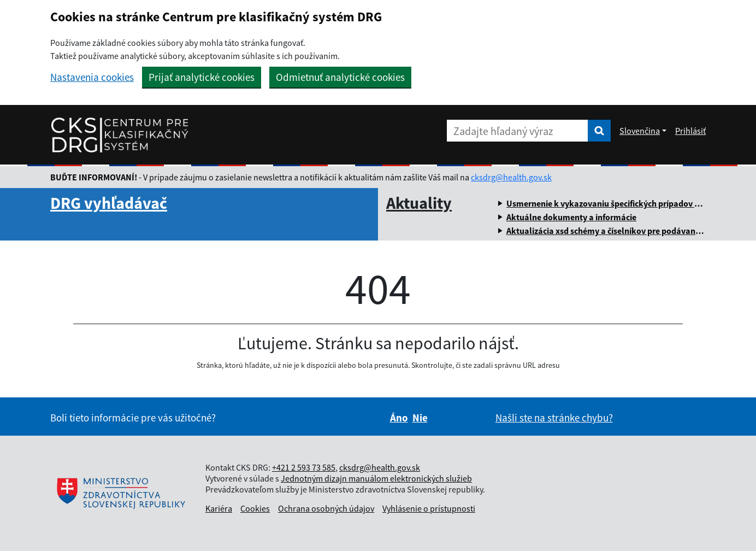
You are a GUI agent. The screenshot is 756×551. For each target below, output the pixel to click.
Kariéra (219, 508)
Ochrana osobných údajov (326, 508)
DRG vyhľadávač (109, 203)
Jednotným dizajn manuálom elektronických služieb (376, 478)
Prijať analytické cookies (202, 77)
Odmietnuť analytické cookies (340, 77)
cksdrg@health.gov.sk (511, 177)
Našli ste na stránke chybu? (554, 418)
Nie (420, 418)
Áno (399, 418)
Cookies (255, 508)
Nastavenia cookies (92, 77)
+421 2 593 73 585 (304, 467)
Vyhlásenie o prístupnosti (429, 508)
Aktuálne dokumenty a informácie (571, 217)
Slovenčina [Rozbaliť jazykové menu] (640, 131)
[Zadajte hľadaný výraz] (517, 131)
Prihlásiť (690, 131)
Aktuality (419, 203)
